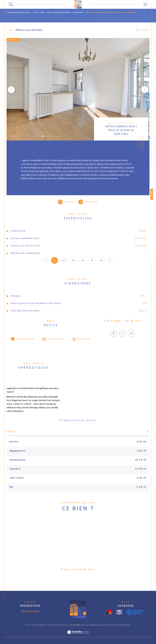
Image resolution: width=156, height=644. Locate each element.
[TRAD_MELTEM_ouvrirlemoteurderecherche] (11, 4)
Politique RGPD (120, 625)
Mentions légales (96, 625)
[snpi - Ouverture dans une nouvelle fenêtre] (119, 612)
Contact (152, 194)
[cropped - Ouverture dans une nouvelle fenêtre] (109, 612)
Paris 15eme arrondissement (58, 13)
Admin (105, 625)
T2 (87, 13)
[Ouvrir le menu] (145, 4)
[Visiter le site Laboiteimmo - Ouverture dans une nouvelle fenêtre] (78, 636)
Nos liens (111, 625)
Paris (42, 13)
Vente (35, 13)
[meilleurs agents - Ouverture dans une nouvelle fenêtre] (135, 612)
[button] (145, 90)
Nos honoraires (75, 625)
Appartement (78, 13)
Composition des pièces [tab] (78, 420)
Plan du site (85, 625)
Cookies (128, 625)
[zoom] (78, 140)
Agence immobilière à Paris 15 (19, 13)
